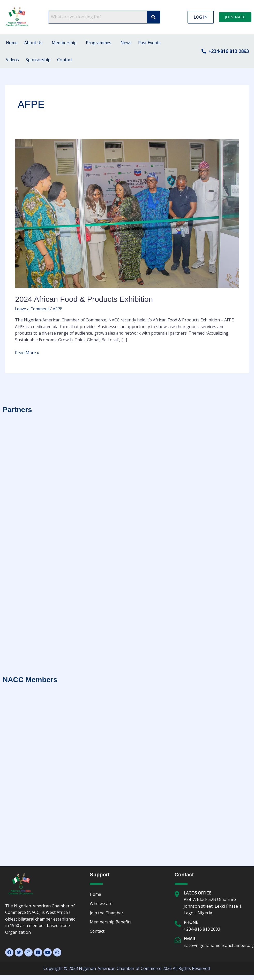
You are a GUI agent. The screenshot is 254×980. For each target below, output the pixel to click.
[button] (201, 17)
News (126, 43)
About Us (33, 43)
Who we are (101, 904)
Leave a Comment (32, 308)
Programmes (99, 43)
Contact (65, 60)
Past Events (149, 43)
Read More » (27, 352)
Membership (64, 43)
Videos (12, 60)
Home (12, 43)
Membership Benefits (111, 922)
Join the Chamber (107, 913)
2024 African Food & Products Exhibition (84, 299)
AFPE (58, 308)
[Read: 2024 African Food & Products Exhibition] (127, 213)
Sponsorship (38, 60)
